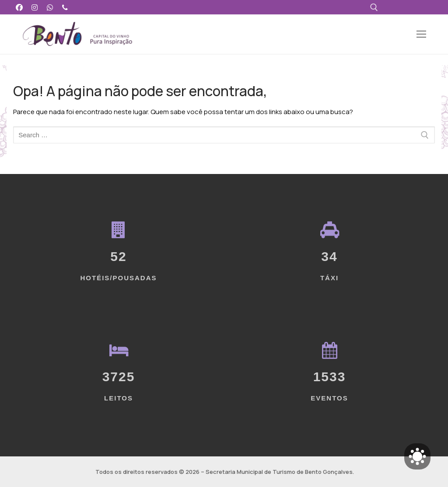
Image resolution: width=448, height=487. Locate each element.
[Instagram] (35, 7)
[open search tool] (374, 7)
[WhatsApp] (50, 7)
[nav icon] (422, 34)
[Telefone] (65, 7)
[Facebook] (19, 7)
